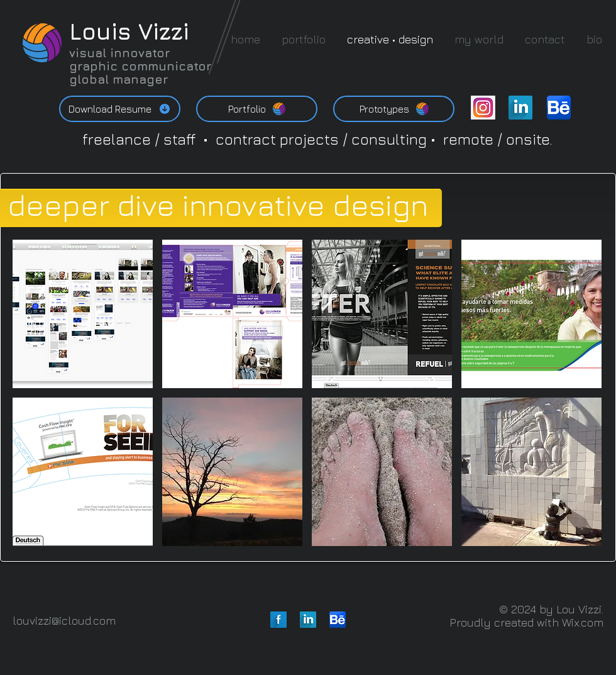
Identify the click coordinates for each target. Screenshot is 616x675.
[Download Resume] (120, 109)
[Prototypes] (394, 109)
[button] (83, 314)
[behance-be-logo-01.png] (559, 108)
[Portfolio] (257, 109)
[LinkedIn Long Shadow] (520, 108)
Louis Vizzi (129, 31)
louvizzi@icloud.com (64, 621)
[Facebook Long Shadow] (278, 620)
